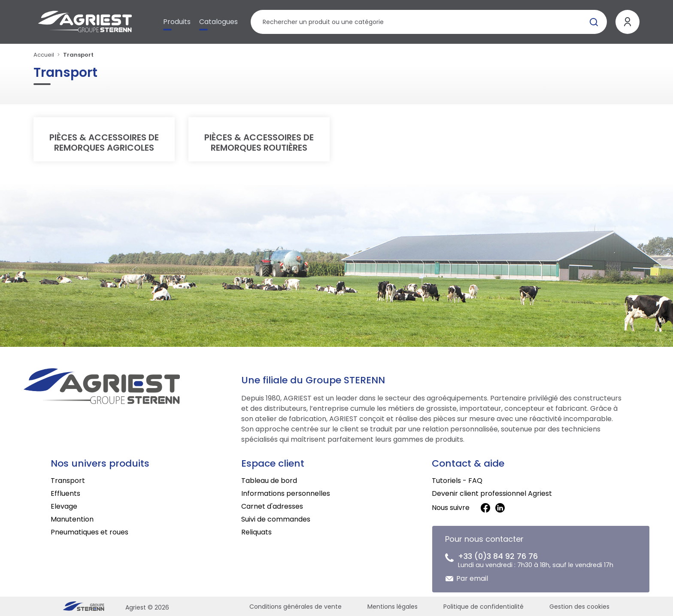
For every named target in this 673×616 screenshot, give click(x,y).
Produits (177, 22)
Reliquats (256, 532)
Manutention (72, 519)
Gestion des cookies (579, 607)
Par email (472, 578)
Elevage (64, 506)
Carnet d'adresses (272, 506)
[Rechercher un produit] (429, 22)
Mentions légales (393, 607)
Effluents (65, 493)
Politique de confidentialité (484, 607)
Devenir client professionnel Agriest (492, 493)
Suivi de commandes (276, 519)
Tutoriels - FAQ (457, 481)
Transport (68, 481)
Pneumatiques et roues (89, 532)
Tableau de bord (269, 481)
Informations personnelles (286, 493)
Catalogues (218, 22)
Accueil (44, 55)
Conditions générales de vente (296, 607)
